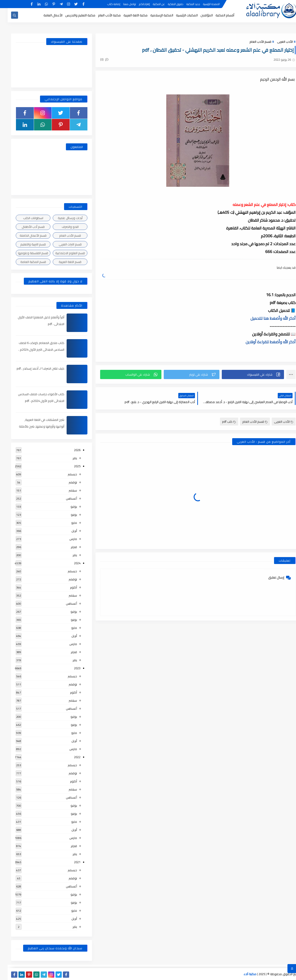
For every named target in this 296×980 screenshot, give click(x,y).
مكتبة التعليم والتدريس (73, 15)
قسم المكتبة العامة (26, 262)
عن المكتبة (151, 4)
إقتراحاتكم (137, 4)
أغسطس (64, 498)
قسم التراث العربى (63, 244)
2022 (70, 757)
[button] (245, 374)
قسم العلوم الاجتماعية (62, 253)
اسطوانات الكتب (26, 218)
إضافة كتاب (106, 4)
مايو (66, 523)
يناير (67, 458)
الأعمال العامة (45, 15)
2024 (70, 563)
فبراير (66, 547)
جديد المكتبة (186, 4)
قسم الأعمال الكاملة (25, 235)
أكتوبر (66, 587)
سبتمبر (65, 490)
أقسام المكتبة (217, 15)
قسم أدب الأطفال (26, 227)
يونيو (66, 515)
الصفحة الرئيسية (204, 4)
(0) (97, 59)
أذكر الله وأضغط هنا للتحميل (265, 318)
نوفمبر (65, 482)
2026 (70, 450)
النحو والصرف (63, 227)
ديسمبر (65, 474)
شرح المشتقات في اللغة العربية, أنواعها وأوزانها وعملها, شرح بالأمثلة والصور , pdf (34, 426)
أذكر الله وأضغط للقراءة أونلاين (263, 342)
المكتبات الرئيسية (179, 15)
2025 (70, 466)
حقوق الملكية (168, 4)
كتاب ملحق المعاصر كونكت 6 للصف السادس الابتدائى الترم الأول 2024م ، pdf (34, 350)
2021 (70, 862)
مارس (66, 539)
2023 (70, 668)
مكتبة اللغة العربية (128, 15)
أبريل (67, 531)
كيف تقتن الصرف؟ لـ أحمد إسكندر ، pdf (33, 368)
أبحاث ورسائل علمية (63, 218)
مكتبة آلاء (242, 974)
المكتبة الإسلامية (154, 15)
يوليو (66, 507)
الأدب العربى (277, 42)
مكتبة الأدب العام (102, 15)
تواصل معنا (122, 4)
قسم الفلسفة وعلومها (25, 253)
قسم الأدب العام (253, 42)
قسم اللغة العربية (62, 262)
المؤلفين (199, 15)
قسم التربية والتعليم (25, 244)
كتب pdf (221, 422)
